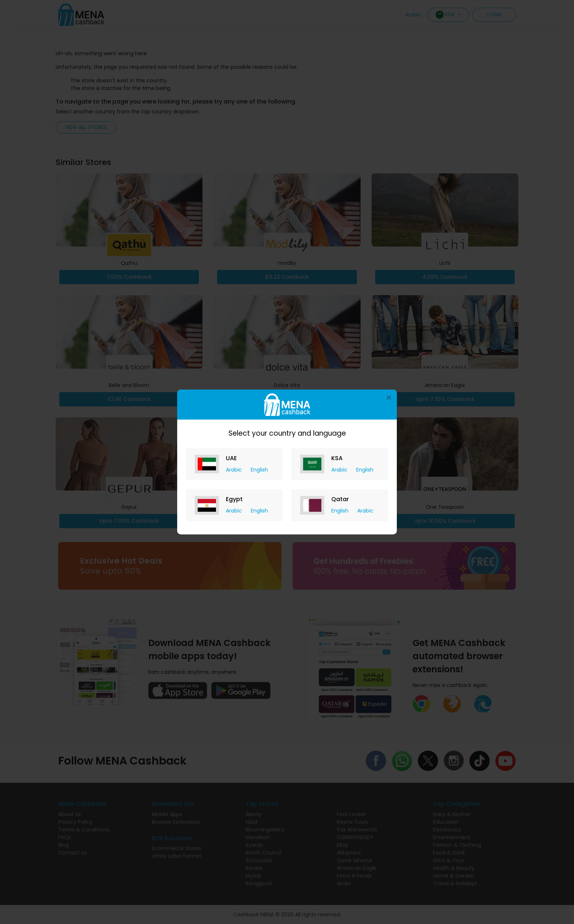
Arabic (235, 470)
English (259, 470)
